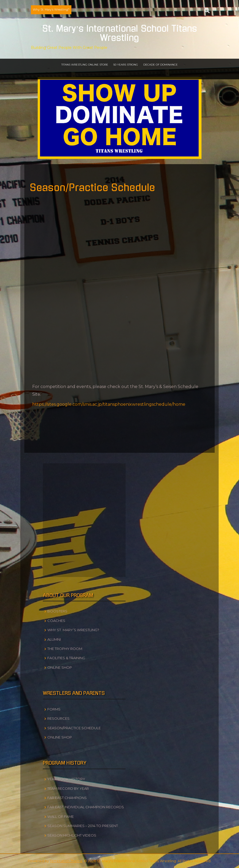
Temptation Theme (66, 861)
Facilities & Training (66, 658)
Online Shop (60, 667)
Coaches (56, 621)
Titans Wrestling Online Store (85, 65)
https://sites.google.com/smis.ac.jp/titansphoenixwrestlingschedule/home (109, 404)
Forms (54, 709)
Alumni (54, 639)
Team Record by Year (68, 788)
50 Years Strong (126, 65)
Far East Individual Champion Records (86, 807)
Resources (58, 718)
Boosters (57, 611)
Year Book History (66, 779)
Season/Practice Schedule (74, 728)
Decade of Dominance (160, 65)
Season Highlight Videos (72, 835)
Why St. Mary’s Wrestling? (51, 10)
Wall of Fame (61, 816)
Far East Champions (67, 798)
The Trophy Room (65, 649)
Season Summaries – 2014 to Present (83, 826)
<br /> (119, 298)
